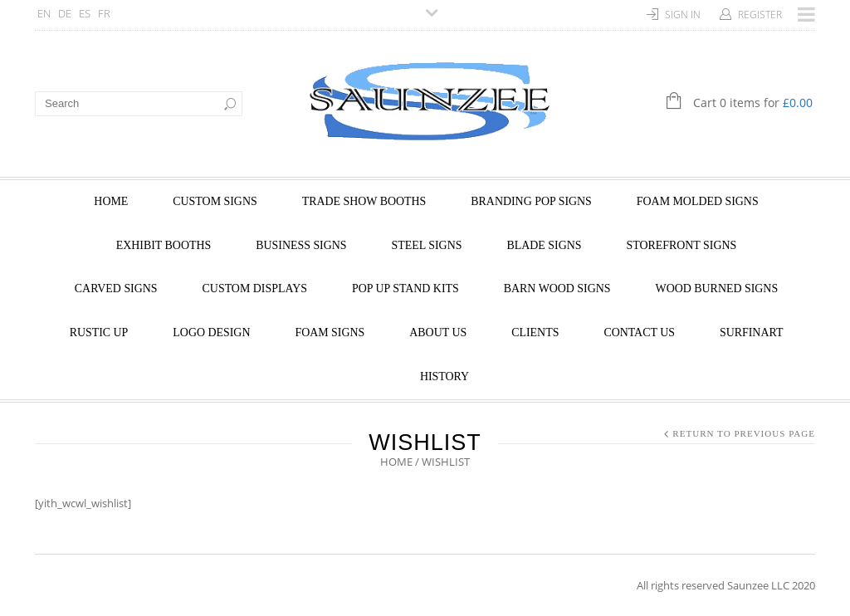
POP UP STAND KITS (405, 288)
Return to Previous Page (744, 433)
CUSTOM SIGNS (215, 201)
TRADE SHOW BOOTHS (364, 201)
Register (760, 15)
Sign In (683, 15)
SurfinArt (751, 332)
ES (85, 13)
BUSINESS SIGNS (301, 245)
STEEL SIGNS (427, 245)
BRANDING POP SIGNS (531, 201)
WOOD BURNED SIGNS (717, 288)
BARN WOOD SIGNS (557, 288)
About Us (438, 332)
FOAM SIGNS (330, 332)
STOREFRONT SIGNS (681, 245)
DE (65, 13)
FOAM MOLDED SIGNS (698, 201)
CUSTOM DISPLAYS (255, 288)
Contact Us (639, 332)
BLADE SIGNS (544, 245)
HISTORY (445, 376)
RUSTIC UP (99, 332)
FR (104, 13)
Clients (535, 332)
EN (44, 13)
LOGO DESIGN (211, 332)
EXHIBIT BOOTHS (164, 245)
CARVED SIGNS (116, 288)
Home (111, 201)
